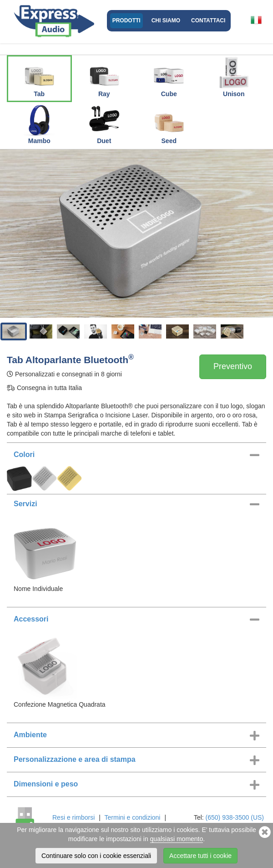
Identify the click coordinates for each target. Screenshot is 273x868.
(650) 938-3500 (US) (235, 817)
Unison (234, 77)
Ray (104, 77)
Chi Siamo (166, 21)
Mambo (39, 124)
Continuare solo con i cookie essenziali (96, 856)
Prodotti (126, 21)
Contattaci (208, 21)
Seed (169, 124)
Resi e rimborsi (73, 817)
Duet (104, 124)
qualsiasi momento (177, 839)
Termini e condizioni (133, 817)
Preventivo (233, 366)
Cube (169, 77)
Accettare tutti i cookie (200, 856)
